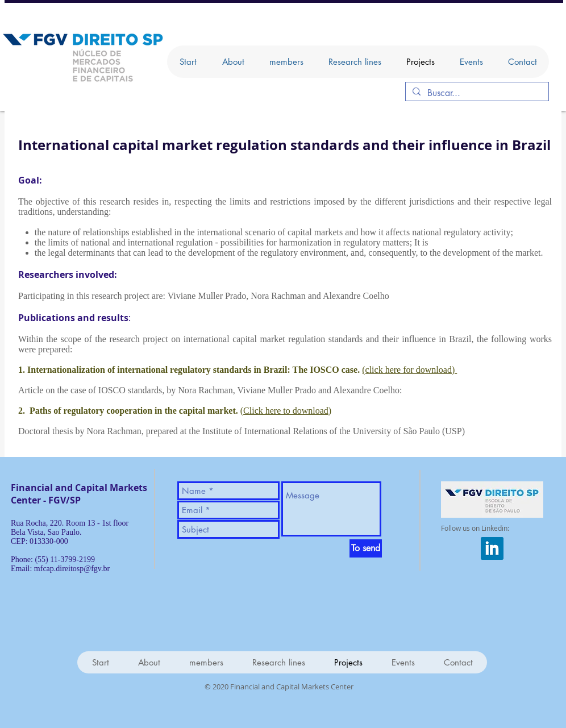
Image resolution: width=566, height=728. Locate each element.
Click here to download (286, 411)
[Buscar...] (476, 93)
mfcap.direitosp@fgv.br (72, 569)
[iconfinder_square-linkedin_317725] (492, 548)
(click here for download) (409, 370)
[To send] (366, 548)
